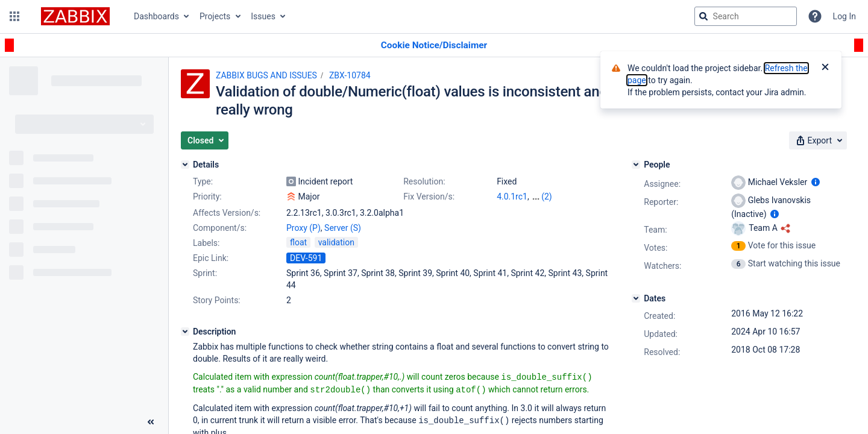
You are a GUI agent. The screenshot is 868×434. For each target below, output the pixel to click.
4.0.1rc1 (512, 197)
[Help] (815, 16)
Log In (844, 16)
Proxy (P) (303, 228)
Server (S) (343, 228)
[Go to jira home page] (75, 16)
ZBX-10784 (350, 75)
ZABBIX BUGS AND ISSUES (266, 75)
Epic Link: (211, 258)
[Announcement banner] (434, 46)
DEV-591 (306, 258)
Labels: (206, 243)
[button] (14, 16)
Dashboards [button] (156, 16)
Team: (655, 230)
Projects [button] (215, 16)
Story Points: (217, 300)
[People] (636, 165)
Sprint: (205, 273)
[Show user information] (816, 182)
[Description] (185, 332)
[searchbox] (746, 16)
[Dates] (636, 298)
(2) (547, 197)
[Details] (185, 165)
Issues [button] (263, 16)
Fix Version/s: (429, 197)
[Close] (825, 68)
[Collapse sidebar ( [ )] (151, 422)
